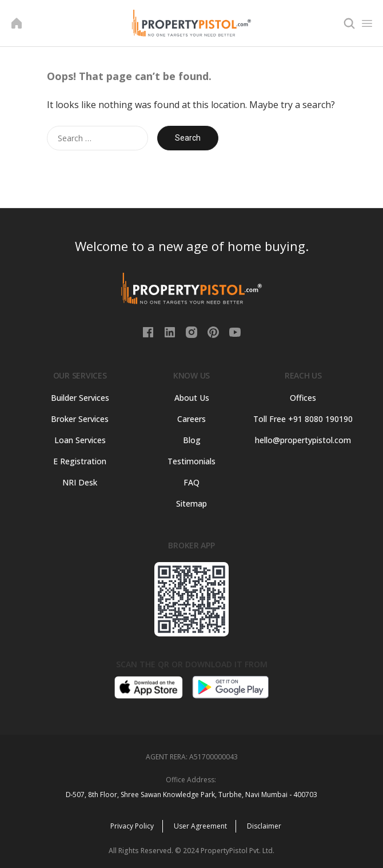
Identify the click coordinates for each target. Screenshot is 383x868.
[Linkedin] (171, 331)
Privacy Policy (132, 826)
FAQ (191, 482)
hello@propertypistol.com (303, 440)
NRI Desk (80, 482)
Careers (191, 419)
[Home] (17, 23)
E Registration (80, 461)
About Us (192, 398)
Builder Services (80, 398)
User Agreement (200, 826)
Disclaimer (264, 826)
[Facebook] (149, 331)
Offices (303, 398)
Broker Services (80, 419)
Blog (192, 440)
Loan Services (80, 440)
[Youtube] (235, 331)
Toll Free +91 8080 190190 (303, 419)
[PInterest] (214, 331)
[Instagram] (193, 331)
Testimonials (191, 461)
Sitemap (191, 503)
